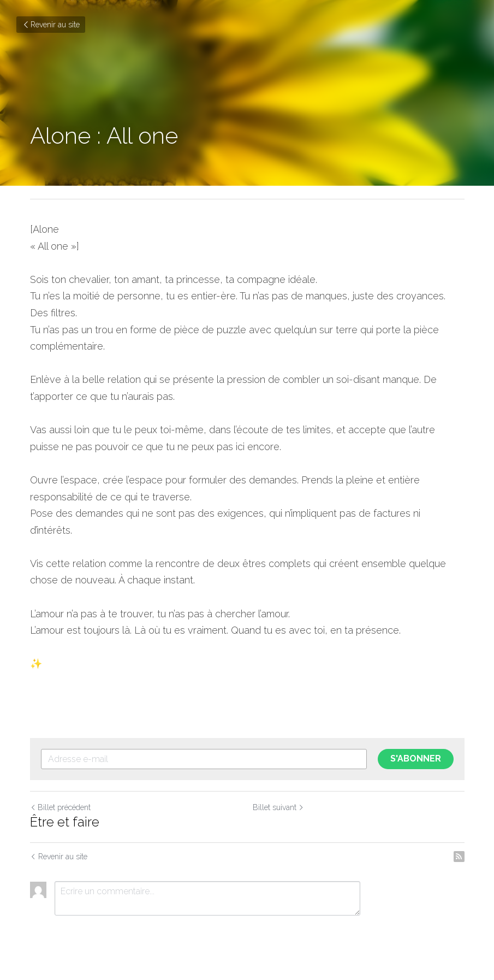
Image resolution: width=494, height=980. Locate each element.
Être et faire (65, 822)
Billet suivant (278, 807)
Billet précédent (60, 807)
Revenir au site (51, 25)
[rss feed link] (459, 857)
